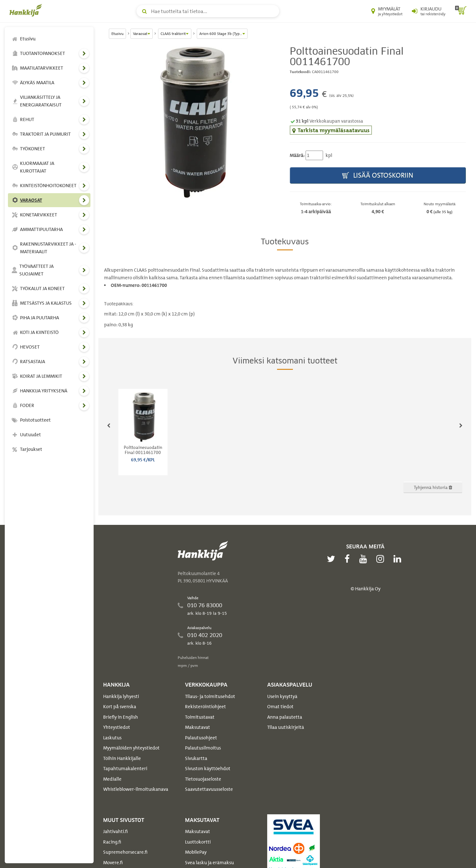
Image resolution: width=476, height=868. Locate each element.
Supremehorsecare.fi (125, 852)
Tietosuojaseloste (203, 779)
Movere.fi (113, 863)
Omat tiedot (280, 707)
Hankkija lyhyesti (121, 696)
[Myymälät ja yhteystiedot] (387, 11)
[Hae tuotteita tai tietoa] (208, 11)
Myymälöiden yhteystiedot (131, 748)
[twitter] (333, 559)
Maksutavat (198, 727)
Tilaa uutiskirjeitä (286, 727)
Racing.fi (112, 842)
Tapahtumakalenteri (125, 769)
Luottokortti (198, 842)
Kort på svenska (120, 707)
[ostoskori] (461, 11)
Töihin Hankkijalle (122, 758)
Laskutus (112, 738)
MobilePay (196, 852)
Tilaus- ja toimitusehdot (210, 696)
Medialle (112, 779)
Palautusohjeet (201, 738)
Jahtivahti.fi (116, 831)
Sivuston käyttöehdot (208, 769)
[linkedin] (399, 559)
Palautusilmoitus (203, 748)
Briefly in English (121, 717)
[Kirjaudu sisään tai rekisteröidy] (429, 11)
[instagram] (382, 559)
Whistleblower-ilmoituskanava (136, 789)
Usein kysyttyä (282, 696)
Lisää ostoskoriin (378, 176)
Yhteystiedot (117, 727)
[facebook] (349, 559)
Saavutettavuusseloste (209, 789)
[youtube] (365, 559)
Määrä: (297, 155)
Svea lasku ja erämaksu (209, 863)
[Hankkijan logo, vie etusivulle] (27, 10)
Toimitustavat (200, 717)
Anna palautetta (285, 717)
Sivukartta (196, 758)
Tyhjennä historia (433, 487)
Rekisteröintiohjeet (205, 707)
